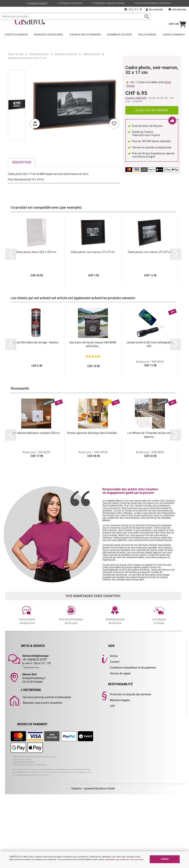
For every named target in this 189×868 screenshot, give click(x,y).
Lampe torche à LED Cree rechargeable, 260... (150, 344)
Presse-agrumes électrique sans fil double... (93, 433)
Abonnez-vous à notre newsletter (43, 703)
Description (21, 162)
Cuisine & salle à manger (85, 38)
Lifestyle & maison (16, 38)
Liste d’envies (177, 10)
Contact (115, 662)
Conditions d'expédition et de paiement (133, 668)
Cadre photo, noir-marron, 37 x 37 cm (150, 252)
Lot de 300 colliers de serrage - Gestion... (36, 342)
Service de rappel (120, 673)
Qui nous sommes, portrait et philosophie (47, 697)
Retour (114, 656)
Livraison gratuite (38, 3)
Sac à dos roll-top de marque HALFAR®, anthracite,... (93, 344)
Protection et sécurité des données (131, 694)
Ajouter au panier (152, 110)
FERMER (165, 859)
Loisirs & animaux (174, 38)
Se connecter (154, 10)
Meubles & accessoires (49, 38)
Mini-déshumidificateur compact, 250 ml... (36, 433)
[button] (11, 254)
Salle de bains (147, 38)
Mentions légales (120, 700)
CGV (112, 706)
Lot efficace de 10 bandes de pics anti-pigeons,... (150, 435)
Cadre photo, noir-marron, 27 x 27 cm (93, 252)
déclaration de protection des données (124, 859)
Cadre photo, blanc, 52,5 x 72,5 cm (36, 252)
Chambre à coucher (119, 38)
